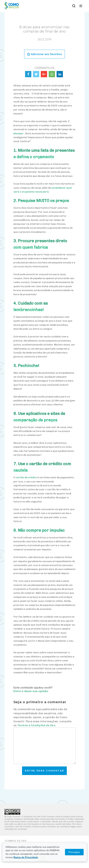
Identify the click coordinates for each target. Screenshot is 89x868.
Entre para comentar (44, 771)
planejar (18, 133)
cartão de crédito (26, 477)
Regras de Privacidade (26, 857)
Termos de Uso (16, 841)
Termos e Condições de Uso (36, 725)
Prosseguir (74, 852)
